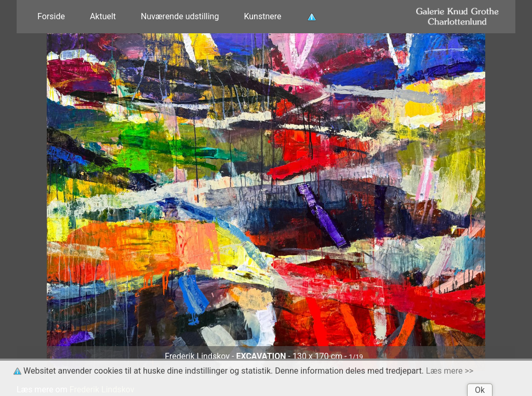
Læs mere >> (450, 371)
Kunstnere (262, 16)
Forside (51, 16)
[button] (54, 202)
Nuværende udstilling (180, 16)
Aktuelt (103, 16)
